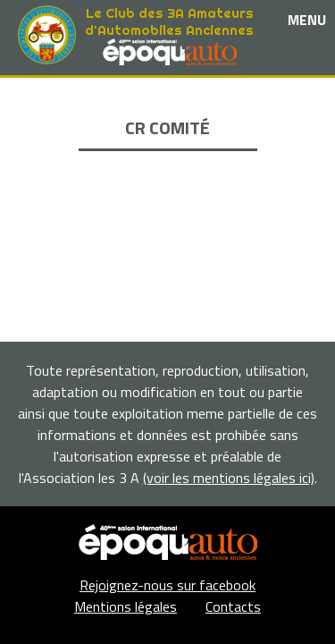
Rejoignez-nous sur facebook (167, 585)
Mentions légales (126, 606)
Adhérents (168, 179)
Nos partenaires (168, 138)
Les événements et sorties (167, 118)
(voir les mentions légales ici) (229, 478)
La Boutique (167, 159)
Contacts (233, 606)
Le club (167, 97)
